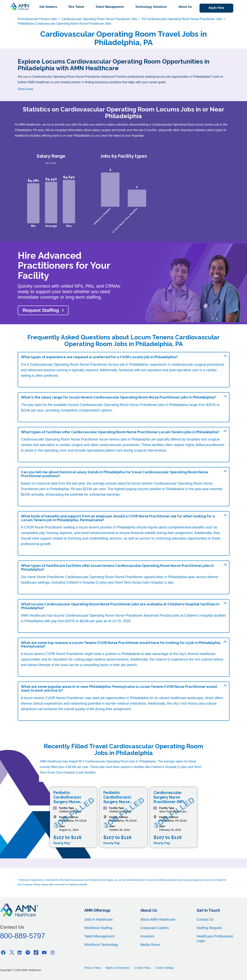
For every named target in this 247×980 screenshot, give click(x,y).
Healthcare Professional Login (215, 939)
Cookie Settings (165, 968)
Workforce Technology (101, 945)
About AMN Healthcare (158, 920)
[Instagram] (52, 952)
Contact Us (205, 920)
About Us (185, 7)
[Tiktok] (36, 952)
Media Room (150, 945)
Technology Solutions (151, 7)
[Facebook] (3, 952)
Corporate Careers (155, 928)
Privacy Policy (93, 968)
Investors (147, 936)
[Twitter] (11, 952)
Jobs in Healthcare (99, 920)
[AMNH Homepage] (20, 6)
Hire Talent (76, 7)
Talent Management (110, 7)
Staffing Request (209, 928)
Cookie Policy (143, 968)
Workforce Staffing (98, 928)
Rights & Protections (118, 968)
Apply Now (216, 8)
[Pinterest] (28, 952)
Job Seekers (48, 7)
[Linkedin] (20, 952)
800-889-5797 (23, 936)
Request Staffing (41, 310)
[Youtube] (44, 952)
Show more (25, 89)
